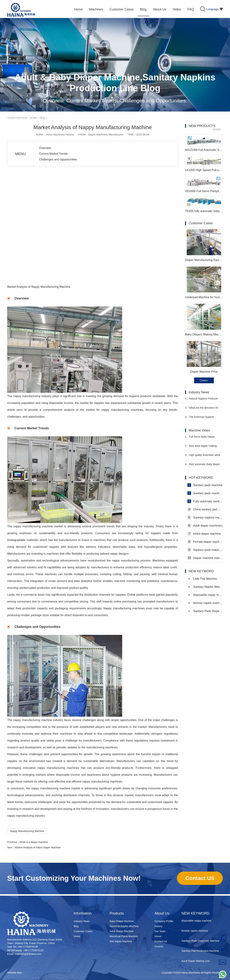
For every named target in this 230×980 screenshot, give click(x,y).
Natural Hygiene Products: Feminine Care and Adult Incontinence (202, 400)
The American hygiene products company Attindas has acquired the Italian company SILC (203, 418)
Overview (45, 148)
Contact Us (161, 941)
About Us (162, 913)
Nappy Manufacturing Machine (27, 831)
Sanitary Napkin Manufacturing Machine (206, 587)
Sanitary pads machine (205, 485)
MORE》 (218, 129)
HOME (33, 118)
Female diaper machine (205, 542)
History (158, 926)
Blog (43, 118)
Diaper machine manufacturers (205, 558)
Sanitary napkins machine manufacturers (205, 517)
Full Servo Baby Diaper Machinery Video (200, 438)
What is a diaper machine (34, 842)
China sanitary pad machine (205, 509)
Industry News (82, 921)
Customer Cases (83, 931)
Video (77, 936)
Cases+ (204, 380)
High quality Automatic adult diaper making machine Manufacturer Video (203, 457)
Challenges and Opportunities (58, 159)
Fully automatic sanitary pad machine (205, 501)
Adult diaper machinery (205, 526)
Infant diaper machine (204, 534)
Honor (158, 936)
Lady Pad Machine (203, 579)
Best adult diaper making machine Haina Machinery (201, 447)
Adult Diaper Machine (122, 931)
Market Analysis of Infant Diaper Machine (38, 847)
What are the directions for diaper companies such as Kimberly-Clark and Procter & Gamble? (202, 409)
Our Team (160, 931)
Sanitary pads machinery (205, 493)
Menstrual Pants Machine (124, 936)
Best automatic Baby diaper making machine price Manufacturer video (202, 466)
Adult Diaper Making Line (195, 962)
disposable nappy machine (206, 595)
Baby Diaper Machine (122, 921)
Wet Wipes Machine (121, 941)
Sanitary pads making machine (205, 550)
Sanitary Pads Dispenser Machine (206, 611)
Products (117, 913)
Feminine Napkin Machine (124, 926)
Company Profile (164, 921)
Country (159, 946)
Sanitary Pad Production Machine (200, 952)
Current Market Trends (53, 154)
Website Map (14, 973)
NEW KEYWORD (195, 913)
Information (83, 913)
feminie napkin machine (206, 603)
